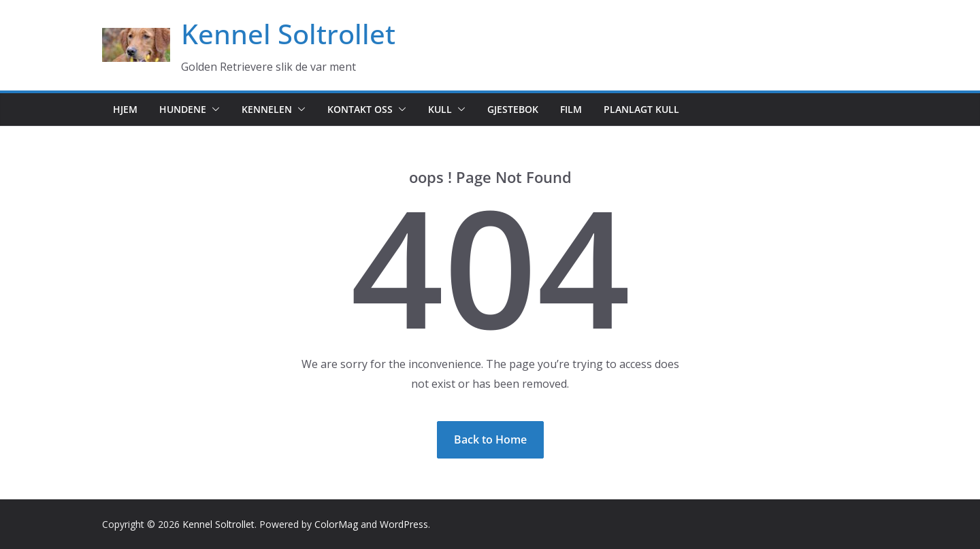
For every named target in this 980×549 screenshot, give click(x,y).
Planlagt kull (641, 109)
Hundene (183, 109)
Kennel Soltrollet (288, 34)
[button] (213, 110)
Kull (440, 109)
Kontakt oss (360, 109)
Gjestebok (513, 109)
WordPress (404, 524)
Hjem (125, 109)
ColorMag (336, 524)
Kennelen (267, 109)
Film (571, 109)
